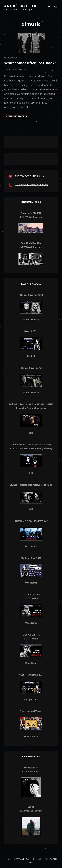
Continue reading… (19, 117)
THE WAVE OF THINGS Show (29, 176)
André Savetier (20, 6)
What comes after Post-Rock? (30, 63)
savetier (22, 69)
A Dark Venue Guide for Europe (31, 185)
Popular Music (11, 58)
